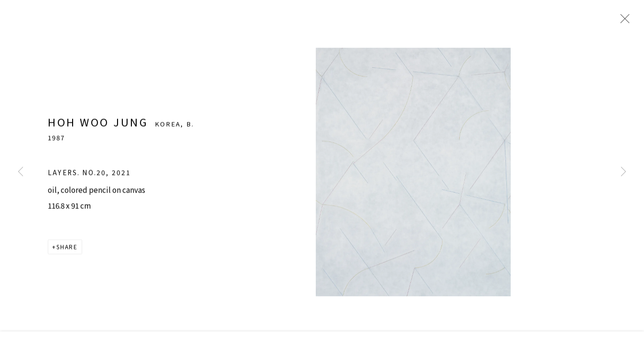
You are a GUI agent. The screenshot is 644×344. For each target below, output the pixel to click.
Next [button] (623, 172)
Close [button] (632, 21)
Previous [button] (21, 172)
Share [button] (67, 257)
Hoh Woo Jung (98, 131)
